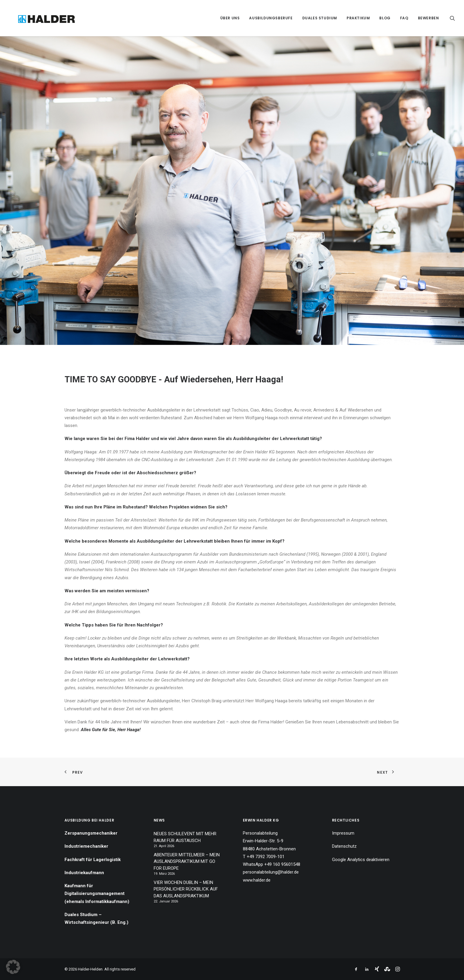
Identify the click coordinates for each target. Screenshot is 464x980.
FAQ (404, 18)
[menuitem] (230, 18)
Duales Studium (320, 18)
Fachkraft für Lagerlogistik (93, 860)
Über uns (230, 18)
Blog (385, 18)
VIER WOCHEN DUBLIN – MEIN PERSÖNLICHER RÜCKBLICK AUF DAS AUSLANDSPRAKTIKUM (186, 889)
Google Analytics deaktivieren (361, 860)
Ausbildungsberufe (271, 18)
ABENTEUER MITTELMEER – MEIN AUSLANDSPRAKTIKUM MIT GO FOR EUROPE (187, 862)
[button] (452, 18)
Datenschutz (344, 846)
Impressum (343, 833)
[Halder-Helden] (39, 18)
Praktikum (358, 18)
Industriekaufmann (84, 873)
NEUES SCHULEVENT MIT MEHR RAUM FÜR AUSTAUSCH (185, 837)
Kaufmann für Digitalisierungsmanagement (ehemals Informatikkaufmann (96, 894)
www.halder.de (257, 880)
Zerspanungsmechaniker (91, 833)
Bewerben (428, 18)
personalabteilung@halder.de (271, 872)
